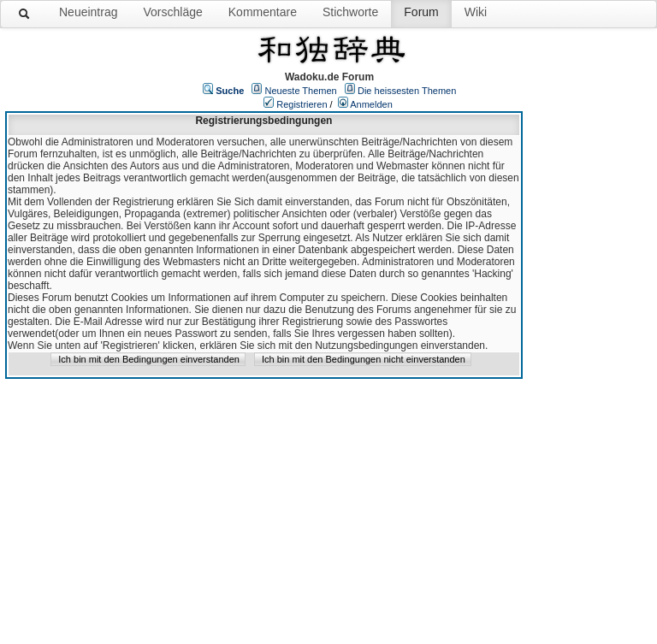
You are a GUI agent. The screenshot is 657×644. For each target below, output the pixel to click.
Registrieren (302, 104)
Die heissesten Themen (407, 91)
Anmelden (371, 104)
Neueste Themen (301, 91)
